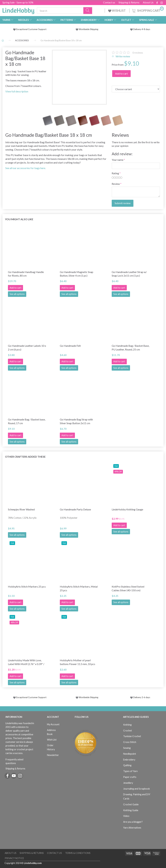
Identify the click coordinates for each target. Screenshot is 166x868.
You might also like (19, 219)
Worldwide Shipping (87, 29)
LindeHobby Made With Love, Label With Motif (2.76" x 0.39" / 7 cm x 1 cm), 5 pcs (26, 662)
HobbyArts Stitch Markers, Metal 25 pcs (79, 588)
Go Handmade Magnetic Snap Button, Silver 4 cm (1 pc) (77, 274)
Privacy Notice (14, 858)
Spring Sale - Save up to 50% (18, 2)
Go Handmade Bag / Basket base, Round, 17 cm (27, 421)
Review (116, 184)
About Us (148, 2)
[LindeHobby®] (18, 10)
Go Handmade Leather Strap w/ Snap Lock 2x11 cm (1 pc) (129, 274)
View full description (17, 91)
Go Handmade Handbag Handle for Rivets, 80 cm (26, 274)
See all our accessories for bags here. (26, 168)
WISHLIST (117, 11)
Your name (118, 160)
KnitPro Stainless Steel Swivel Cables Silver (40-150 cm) (128, 588)
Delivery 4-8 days (140, 29)
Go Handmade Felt (70, 346)
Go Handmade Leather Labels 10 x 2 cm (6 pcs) (27, 348)
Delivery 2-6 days (140, 697)
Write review (123, 56)
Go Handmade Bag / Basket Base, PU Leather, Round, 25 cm (130, 348)
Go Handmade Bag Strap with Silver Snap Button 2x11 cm (76, 421)
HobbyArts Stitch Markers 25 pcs (27, 586)
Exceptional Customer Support (31, 29)
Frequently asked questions (14, 761)
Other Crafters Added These (25, 457)
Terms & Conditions (78, 853)
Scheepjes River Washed (21, 509)
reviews (138, 53)
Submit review (123, 203)
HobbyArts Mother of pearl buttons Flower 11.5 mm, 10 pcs (77, 662)
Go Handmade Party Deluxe (75, 509)
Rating (115, 173)
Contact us (109, 2)
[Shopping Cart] (148, 10)
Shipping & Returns (129, 2)
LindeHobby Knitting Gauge (127, 509)
